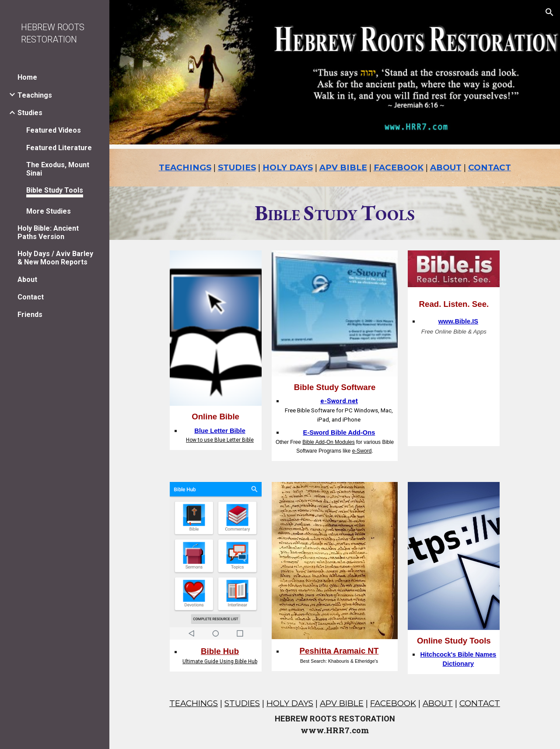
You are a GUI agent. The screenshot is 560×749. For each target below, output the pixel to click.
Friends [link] (30, 315)
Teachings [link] (35, 95)
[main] (335, 168)
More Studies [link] (49, 211)
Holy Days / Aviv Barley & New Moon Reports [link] (55, 258)
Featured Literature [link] (59, 148)
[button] (549, 12)
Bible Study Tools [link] (55, 190)
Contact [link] (31, 297)
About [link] (27, 280)
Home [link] (27, 77)
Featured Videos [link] (54, 130)
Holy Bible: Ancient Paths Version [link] (48, 232)
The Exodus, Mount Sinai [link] (58, 169)
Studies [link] (30, 113)
